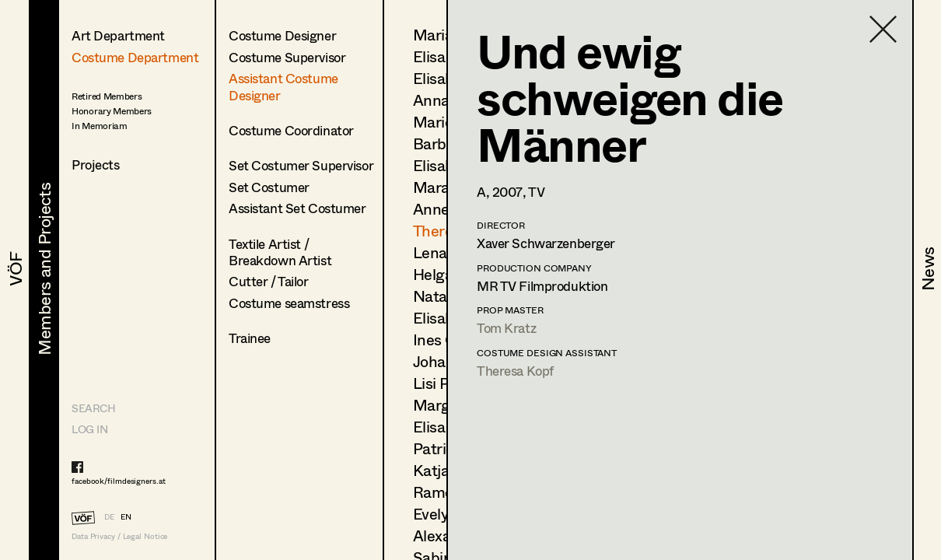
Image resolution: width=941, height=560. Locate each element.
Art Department (118, 35)
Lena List (444, 252)
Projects (96, 164)
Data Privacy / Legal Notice (119, 536)
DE (109, 516)
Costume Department (135, 57)
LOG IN (89, 429)
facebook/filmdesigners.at (119, 481)
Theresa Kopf (515, 371)
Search (93, 408)
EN (126, 516)
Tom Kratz (506, 328)
